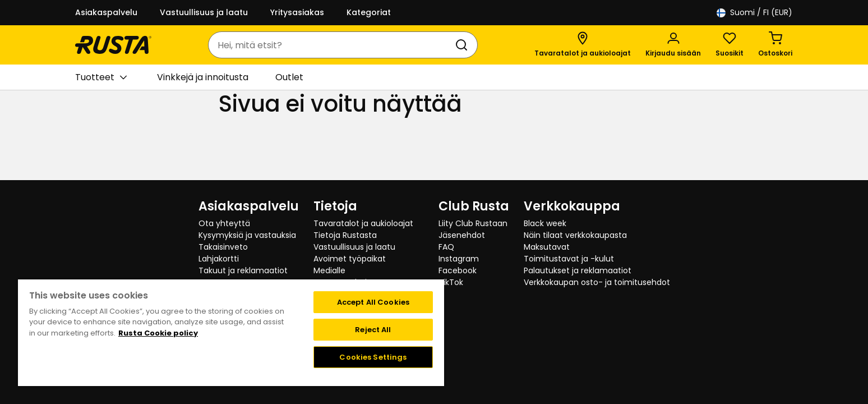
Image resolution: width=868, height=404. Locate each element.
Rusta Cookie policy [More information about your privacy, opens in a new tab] (158, 333)
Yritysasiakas (297, 12)
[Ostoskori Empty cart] (775, 45)
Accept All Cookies (373, 302)
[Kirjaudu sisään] (673, 45)
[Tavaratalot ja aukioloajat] (583, 45)
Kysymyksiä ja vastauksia (247, 235)
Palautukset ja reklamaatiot (578, 270)
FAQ (446, 247)
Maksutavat (547, 247)
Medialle (329, 270)
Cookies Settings (373, 357)
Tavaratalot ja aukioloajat (363, 223)
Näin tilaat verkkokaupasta (575, 235)
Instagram (459, 259)
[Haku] (464, 45)
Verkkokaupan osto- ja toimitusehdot (597, 282)
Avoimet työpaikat (350, 259)
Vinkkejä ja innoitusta (203, 77)
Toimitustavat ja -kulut (569, 259)
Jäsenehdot (462, 235)
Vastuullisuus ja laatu (204, 12)
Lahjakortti (219, 259)
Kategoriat (369, 12)
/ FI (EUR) (754, 13)
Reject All (373, 330)
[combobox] (332, 45)
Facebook (458, 270)
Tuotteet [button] (101, 77)
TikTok (451, 282)
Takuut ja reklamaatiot (243, 270)
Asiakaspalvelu (106, 12)
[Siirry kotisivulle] (113, 45)
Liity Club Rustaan (473, 223)
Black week (545, 223)
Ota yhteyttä (224, 223)
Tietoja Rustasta (345, 235)
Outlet (289, 77)
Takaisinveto (223, 247)
